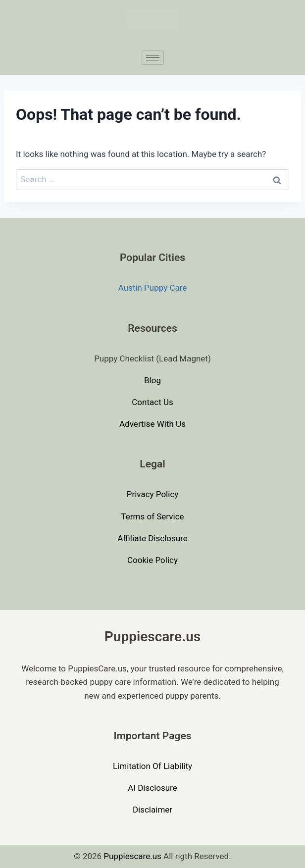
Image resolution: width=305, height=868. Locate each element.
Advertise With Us (152, 424)
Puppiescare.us (132, 856)
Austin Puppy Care (153, 288)
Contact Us (152, 402)
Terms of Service (152, 516)
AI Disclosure (152, 788)
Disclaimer (152, 810)
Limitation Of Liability (152, 766)
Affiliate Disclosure (152, 538)
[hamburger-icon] (153, 58)
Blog (152, 380)
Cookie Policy (152, 560)
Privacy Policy (153, 494)
